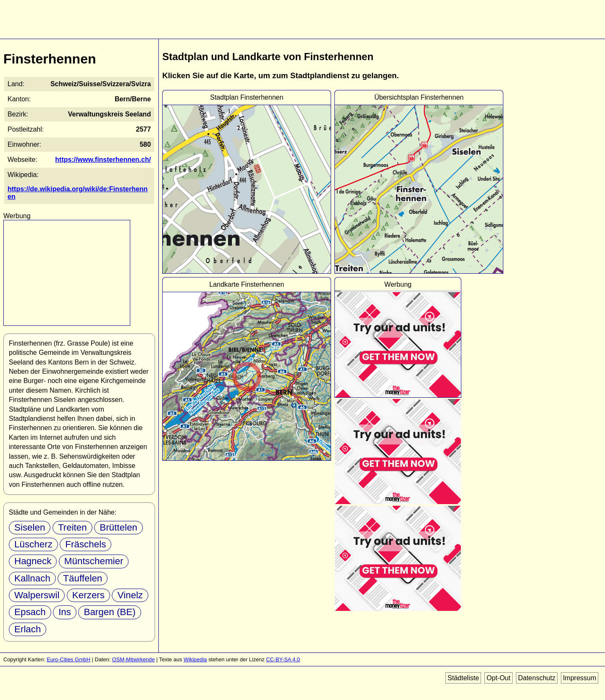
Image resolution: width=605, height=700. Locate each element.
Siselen (30, 527)
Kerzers (88, 595)
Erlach (28, 629)
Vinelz (130, 595)
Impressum (580, 678)
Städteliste (463, 678)
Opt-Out (498, 678)
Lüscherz (33, 544)
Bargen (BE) (109, 612)
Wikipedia (195, 659)
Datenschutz (537, 678)
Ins (65, 612)
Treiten (72, 527)
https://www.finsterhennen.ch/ (103, 160)
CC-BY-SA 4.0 (283, 659)
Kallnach (32, 578)
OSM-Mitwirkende (134, 659)
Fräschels (85, 544)
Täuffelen (83, 578)
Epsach (30, 612)
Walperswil (37, 595)
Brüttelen (118, 527)
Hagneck (33, 561)
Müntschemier (94, 561)
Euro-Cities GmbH (68, 659)
